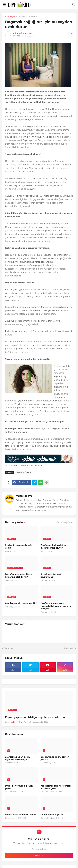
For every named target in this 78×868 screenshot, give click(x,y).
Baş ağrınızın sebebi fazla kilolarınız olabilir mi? (19, 575)
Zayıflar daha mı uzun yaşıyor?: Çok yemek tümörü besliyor (56, 606)
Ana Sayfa (10, 17)
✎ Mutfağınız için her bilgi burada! (24, 466)
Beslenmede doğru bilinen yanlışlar (55, 758)
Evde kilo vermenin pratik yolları (19, 787)
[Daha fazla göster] (46, 482)
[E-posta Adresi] (39, 849)
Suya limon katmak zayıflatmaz (51, 575)
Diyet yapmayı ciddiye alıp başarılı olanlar (35, 717)
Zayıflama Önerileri (27, 17)
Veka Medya (24, 496)
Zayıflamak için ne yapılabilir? (21, 603)
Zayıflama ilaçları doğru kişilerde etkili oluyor (53, 546)
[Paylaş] (71, 34)
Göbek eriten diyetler (52, 815)
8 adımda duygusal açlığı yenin (19, 546)
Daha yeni (9, 648)
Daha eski (69, 648)
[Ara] (74, 4)
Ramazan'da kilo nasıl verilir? (21, 815)
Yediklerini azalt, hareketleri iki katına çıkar (56, 787)
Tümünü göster (65, 522)
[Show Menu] (4, 4)
